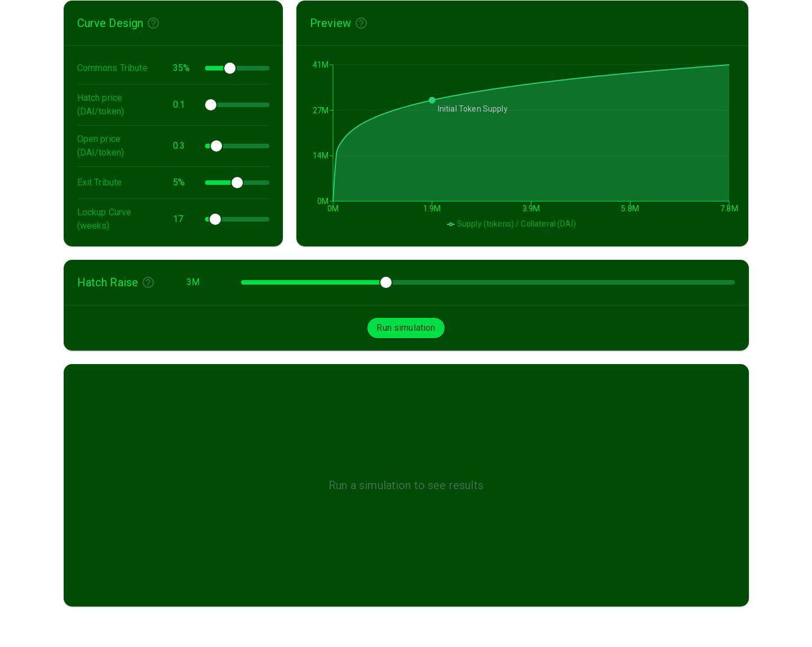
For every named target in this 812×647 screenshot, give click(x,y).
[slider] (230, 68)
